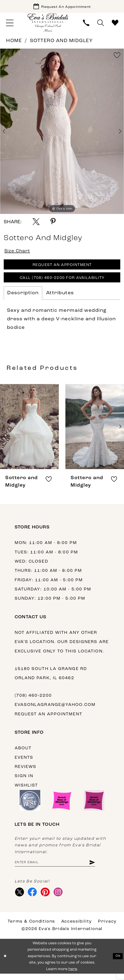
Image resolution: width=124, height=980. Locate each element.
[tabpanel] (62, 133)
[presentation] (29, 431)
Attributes (60, 297)
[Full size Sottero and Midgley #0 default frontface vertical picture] (62, 133)
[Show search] (101, 25)
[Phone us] (86, 25)
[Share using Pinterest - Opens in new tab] (53, 223)
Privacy (107, 928)
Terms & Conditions (31, 928)
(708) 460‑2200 (33, 700)
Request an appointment (48, 719)
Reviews (26, 771)
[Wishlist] (115, 25)
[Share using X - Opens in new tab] (36, 223)
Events (24, 762)
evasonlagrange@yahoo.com (55, 709)
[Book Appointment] (62, 7)
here (73, 976)
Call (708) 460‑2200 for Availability (62, 282)
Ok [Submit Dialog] (117, 963)
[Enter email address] (59, 868)
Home (14, 42)
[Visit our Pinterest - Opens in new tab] (48, 898)
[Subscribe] (100, 868)
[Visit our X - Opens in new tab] (20, 898)
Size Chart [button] (19, 253)
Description (23, 297)
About (23, 753)
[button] (10, 24)
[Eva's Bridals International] (48, 24)
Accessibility (77, 928)
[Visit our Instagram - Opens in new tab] (62, 898)
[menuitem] (10, 24)
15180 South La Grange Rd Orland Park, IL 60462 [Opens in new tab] (51, 678)
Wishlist (26, 790)
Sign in (24, 781)
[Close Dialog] (6, 962)
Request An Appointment (62, 268)
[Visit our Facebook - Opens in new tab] (34, 898)
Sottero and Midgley (61, 42)
